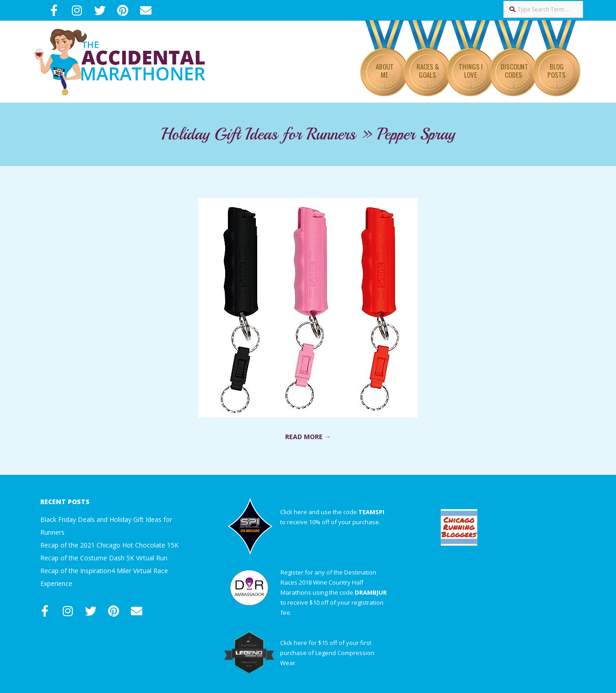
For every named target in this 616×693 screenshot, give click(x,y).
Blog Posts (557, 70)
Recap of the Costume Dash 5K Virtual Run (104, 558)
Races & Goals (428, 70)
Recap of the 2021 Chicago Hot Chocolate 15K (109, 545)
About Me (385, 70)
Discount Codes (514, 70)
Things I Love (471, 70)
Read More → (308, 437)
